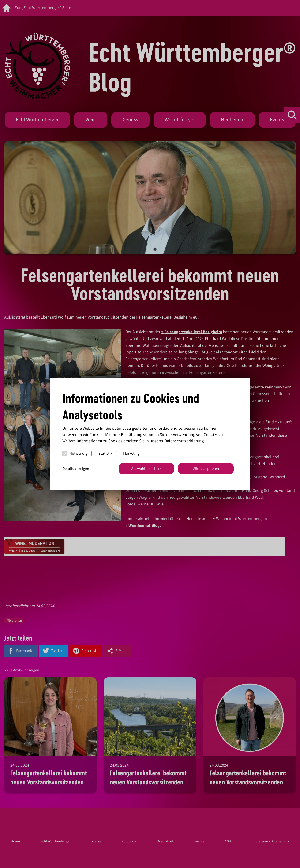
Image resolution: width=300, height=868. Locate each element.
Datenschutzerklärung (184, 441)
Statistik (102, 454)
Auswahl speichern (146, 469)
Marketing (128, 454)
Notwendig (75, 454)
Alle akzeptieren (206, 469)
